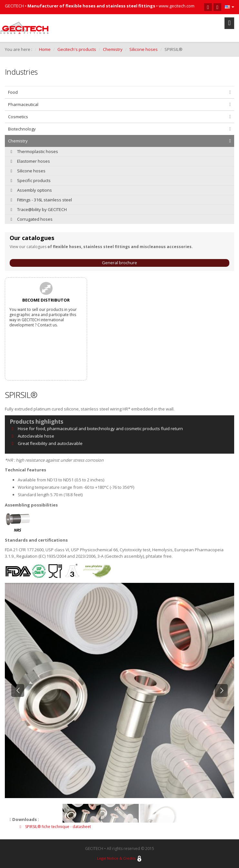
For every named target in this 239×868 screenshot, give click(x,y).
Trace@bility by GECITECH (39, 209)
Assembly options (31, 190)
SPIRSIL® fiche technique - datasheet (55, 827)
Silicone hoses (144, 49)
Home (45, 49)
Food (13, 92)
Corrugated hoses (32, 219)
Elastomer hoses (30, 161)
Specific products (31, 180)
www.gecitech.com (177, 6)
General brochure (119, 263)
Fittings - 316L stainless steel (41, 200)
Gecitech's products (77, 49)
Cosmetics (18, 117)
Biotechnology (22, 129)
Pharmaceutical (23, 104)
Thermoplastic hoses (34, 151)
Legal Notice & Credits (116, 858)
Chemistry (113, 49)
